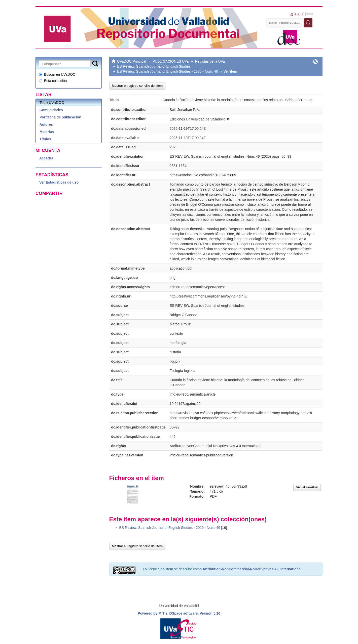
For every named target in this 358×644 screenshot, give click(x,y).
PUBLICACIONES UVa (171, 61)
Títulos (45, 139)
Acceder (46, 158)
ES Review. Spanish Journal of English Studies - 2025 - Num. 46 (168, 71)
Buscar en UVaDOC (57, 74)
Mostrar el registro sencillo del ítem (137, 86)
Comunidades (51, 110)
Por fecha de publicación (60, 117)
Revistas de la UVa (210, 61)
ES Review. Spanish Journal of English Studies (154, 66)
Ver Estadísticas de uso (59, 182)
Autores (46, 124)
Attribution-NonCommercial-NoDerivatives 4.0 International (252, 569)
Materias (47, 132)
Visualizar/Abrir (307, 487)
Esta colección (53, 81)
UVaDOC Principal (132, 61)
